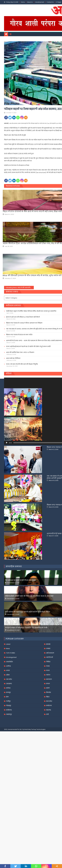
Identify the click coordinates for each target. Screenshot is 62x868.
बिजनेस (49, 759)
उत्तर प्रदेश (9, 746)
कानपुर (8, 759)
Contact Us (50, 2)
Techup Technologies (38, 796)
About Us (30, 2)
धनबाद (48, 716)
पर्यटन (48, 742)
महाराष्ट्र (49, 777)
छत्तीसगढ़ (9, 777)
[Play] (7, 443)
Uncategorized (11, 724)
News (8, 716)
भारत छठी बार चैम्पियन (13, 358)
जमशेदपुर (9, 781)
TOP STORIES (11, 720)
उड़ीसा (8, 742)
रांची (47, 781)
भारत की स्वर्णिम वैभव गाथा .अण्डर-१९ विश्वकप (20, 352)
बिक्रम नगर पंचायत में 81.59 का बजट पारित (19, 335)
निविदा (48, 729)
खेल (7, 764)
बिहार (48, 764)
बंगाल (48, 751)
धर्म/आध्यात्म (50, 720)
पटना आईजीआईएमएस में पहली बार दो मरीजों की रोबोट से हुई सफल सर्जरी (28, 346)
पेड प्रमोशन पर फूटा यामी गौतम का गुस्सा (20, 647)
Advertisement (40, 2)
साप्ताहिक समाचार (14, 633)
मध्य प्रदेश (49, 768)
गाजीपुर (8, 768)
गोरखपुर (9, 773)
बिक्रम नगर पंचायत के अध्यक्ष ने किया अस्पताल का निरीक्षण (24, 323)
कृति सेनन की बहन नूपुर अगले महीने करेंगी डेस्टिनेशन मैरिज (28, 679)
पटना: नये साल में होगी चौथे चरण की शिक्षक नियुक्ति (22, 364)
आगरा (8, 738)
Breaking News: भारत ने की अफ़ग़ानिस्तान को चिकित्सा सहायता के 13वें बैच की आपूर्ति (20, 288)
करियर (8, 755)
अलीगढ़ (8, 733)
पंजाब (48, 733)
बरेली (48, 755)
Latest (8, 711)
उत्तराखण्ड (9, 751)
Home (23, 2)
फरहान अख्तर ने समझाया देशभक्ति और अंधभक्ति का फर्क (26, 695)
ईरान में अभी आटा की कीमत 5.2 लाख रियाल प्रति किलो (23, 317)
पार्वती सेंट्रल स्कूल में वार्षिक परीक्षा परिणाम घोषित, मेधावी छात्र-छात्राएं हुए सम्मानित (31, 311)
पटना (48, 738)
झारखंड (48, 711)
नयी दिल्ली (50, 724)
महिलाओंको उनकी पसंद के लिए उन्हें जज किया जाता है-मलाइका (29, 663)
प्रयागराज (49, 746)
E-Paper (59, 2)
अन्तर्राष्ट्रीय (9, 729)
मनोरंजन (49, 773)
